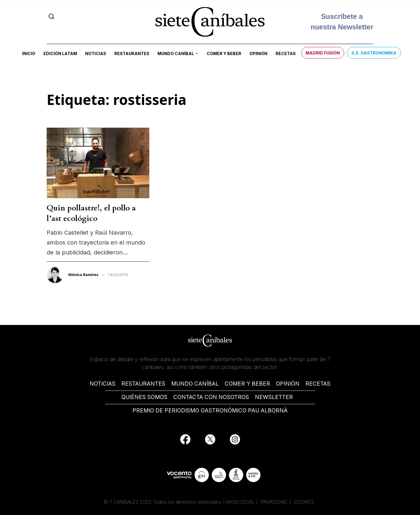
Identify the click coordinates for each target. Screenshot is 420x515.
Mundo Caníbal (176, 53)
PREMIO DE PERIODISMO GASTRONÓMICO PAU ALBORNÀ (210, 411)
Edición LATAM (60, 53)
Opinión (258, 53)
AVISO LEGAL (240, 502)
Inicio (29, 53)
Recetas (286, 53)
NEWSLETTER (274, 397)
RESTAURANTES (143, 384)
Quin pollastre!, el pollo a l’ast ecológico (91, 213)
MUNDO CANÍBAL (195, 384)
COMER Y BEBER (247, 384)
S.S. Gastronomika (374, 53)
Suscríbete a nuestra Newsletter (342, 22)
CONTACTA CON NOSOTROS (211, 397)
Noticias (96, 53)
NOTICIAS (103, 384)
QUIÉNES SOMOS (144, 397)
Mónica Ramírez (83, 275)
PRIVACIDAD (274, 502)
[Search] (51, 16)
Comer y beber (224, 53)
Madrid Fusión (323, 53)
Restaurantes (132, 53)
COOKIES (304, 502)
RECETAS (318, 384)
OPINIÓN (288, 384)
